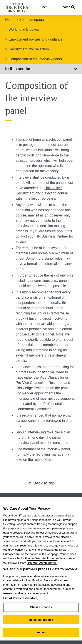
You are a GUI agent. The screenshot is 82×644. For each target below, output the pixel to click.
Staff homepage (32, 20)
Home (10, 20)
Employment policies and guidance (36, 39)
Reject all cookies (41, 620)
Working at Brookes (24, 29)
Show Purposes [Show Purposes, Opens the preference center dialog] (41, 607)
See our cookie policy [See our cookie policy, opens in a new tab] (42, 563)
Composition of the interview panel (35, 59)
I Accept (41, 632)
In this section (41, 69)
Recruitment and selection (29, 49)
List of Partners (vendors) (21, 598)
